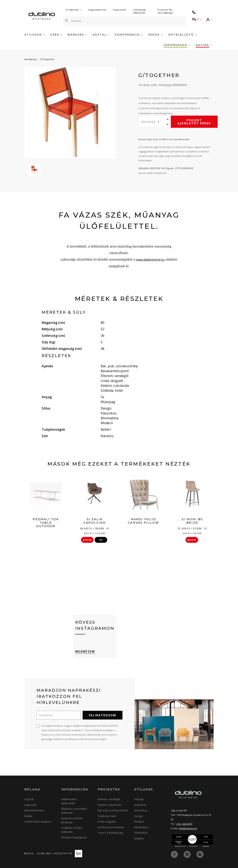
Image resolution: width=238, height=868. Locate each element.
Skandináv (141, 833)
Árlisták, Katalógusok (74, 837)
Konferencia (129, 35)
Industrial (140, 805)
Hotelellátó (182, 35)
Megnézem (85, 651)
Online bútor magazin (38, 821)
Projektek (74, 10)
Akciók (204, 45)
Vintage (139, 799)
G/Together (47, 59)
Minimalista (141, 827)
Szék (56, 35)
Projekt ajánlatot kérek (194, 122)
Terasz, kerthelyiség (110, 833)
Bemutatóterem (34, 810)
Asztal (101, 35)
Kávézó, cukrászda (109, 805)
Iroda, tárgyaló (107, 821)
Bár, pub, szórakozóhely (113, 810)
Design (139, 816)
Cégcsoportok (97, 10)
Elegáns (139, 838)
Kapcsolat (120, 10)
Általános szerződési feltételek (74, 811)
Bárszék (77, 35)
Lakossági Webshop (140, 11)
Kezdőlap (31, 59)
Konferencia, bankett (111, 827)
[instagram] (188, 854)
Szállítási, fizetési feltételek (72, 830)
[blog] (200, 854)
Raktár (28, 816)
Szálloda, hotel (107, 816)
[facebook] (175, 854)
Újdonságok (177, 45)
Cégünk (29, 799)
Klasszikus (141, 810)
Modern (139, 821)
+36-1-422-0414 (184, 824)
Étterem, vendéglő (109, 799)
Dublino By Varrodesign (165, 11)
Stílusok (35, 35)
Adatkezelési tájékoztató (69, 801)
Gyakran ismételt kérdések (72, 820)
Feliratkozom (103, 715)
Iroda (155, 35)
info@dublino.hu (188, 828)
